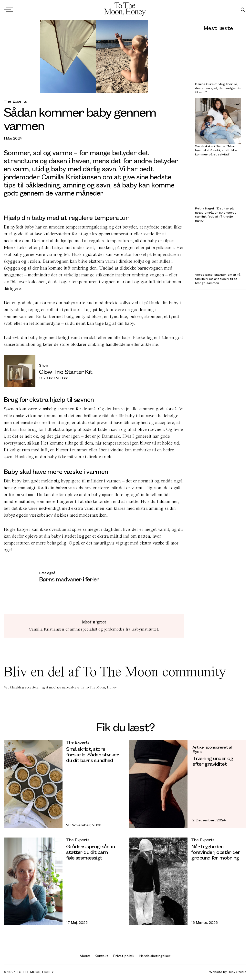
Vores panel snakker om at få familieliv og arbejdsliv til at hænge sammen (218, 279)
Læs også (47, 573)
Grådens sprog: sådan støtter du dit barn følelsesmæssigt (90, 852)
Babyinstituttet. (145, 629)
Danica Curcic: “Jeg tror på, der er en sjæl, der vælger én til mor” (218, 88)
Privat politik (124, 956)
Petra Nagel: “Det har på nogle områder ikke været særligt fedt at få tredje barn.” (216, 214)
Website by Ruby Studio (228, 972)
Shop (43, 365)
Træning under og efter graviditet (213, 761)
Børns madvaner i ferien (69, 579)
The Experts (15, 101)
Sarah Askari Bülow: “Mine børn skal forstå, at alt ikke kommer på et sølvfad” (216, 150)
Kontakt (102, 956)
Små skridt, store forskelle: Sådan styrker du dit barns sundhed (92, 754)
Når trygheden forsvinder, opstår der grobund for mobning (216, 852)
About (85, 956)
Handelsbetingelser (155, 956)
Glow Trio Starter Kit (66, 371)
